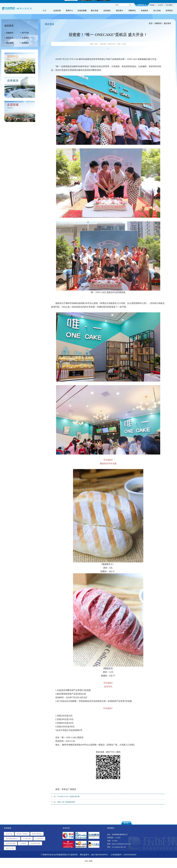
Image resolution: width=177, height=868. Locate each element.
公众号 (160, 5)
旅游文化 (9, 38)
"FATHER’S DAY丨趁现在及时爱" (69, 796)
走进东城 (57, 11)
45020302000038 (130, 855)
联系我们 (169, 11)
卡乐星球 (23, 843)
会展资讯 (24, 38)
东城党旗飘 (82, 11)
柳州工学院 (10, 848)
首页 (45, 11)
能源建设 (24, 43)
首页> (151, 23)
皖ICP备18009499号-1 (100, 855)
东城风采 (144, 11)
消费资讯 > (159, 23)
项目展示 (119, 11)
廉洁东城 (94, 11)
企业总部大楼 (35, 843)
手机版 (152, 5)
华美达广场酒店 (22, 834)
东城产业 (142, 5)
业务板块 (107, 11)
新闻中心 (69, 11)
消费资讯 (132, 11)
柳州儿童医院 (37, 834)
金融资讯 (9, 33)
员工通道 (169, 5)
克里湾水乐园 (11, 843)
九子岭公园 (27, 839)
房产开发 (24, 33)
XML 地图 (88, 861)
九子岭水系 (39, 839)
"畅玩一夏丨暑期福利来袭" (66, 802)
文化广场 (9, 834)
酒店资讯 (9, 43)
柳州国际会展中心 (12, 839)
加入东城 (157, 11)
